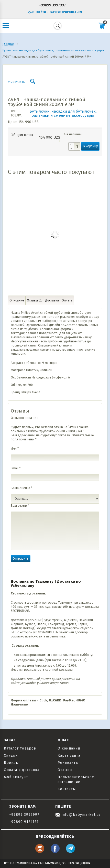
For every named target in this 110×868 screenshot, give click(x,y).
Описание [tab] (17, 300)
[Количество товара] (74, 147)
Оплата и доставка (22, 770)
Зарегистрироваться (66, 12)
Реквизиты (68, 763)
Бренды (11, 763)
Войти (37, 12)
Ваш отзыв (20, 506)
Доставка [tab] (52, 300)
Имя (15, 448)
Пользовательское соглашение (76, 779)
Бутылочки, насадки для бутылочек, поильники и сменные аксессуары (63, 113)
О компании (69, 748)
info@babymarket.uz (78, 815)
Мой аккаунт (16, 777)
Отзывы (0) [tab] (35, 300)
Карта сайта (69, 756)
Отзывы (65, 770)
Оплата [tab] (67, 300)
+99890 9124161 (24, 822)
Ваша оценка (22, 488)
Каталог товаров (20, 748)
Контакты (67, 789)
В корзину (90, 146)
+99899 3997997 (52, 6)
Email (16, 468)
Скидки (11, 756)
